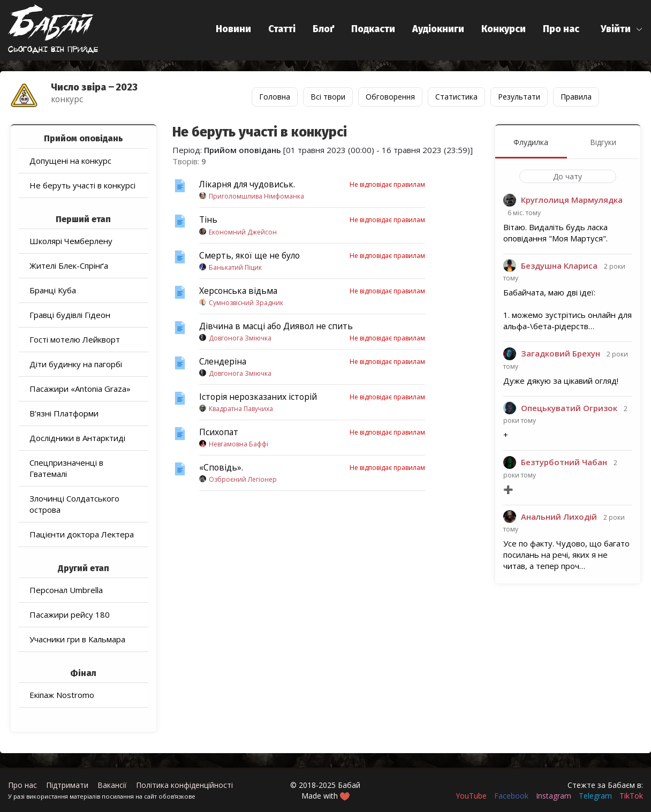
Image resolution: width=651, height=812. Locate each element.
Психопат (219, 432)
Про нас (561, 29)
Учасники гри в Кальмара (77, 639)
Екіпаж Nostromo (62, 695)
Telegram (595, 796)
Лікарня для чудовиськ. (247, 184)
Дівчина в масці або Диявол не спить (276, 326)
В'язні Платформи (64, 413)
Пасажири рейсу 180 (70, 614)
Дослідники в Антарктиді (77, 438)
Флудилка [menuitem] (531, 142)
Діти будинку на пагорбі (76, 364)
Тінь (208, 219)
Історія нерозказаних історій (258, 397)
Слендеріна (223, 361)
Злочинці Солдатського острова (74, 504)
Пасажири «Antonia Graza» (80, 389)
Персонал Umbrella (66, 590)
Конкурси (504, 29)
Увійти (616, 29)
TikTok (631, 796)
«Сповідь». (221, 467)
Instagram (554, 796)
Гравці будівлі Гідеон (70, 315)
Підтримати (67, 785)
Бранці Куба (53, 290)
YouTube (471, 796)
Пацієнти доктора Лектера (82, 534)
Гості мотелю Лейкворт (75, 339)
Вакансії (112, 785)
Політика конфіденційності (184, 785)
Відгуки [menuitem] (603, 142)
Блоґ (323, 29)
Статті (282, 29)
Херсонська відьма (238, 291)
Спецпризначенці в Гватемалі (66, 468)
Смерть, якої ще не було (249, 255)
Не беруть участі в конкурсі (82, 185)
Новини (233, 29)
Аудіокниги (438, 29)
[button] (622, 29)
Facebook (511, 796)
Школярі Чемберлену (71, 241)
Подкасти (373, 29)
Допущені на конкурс (70, 161)
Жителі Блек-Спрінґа (69, 265)
